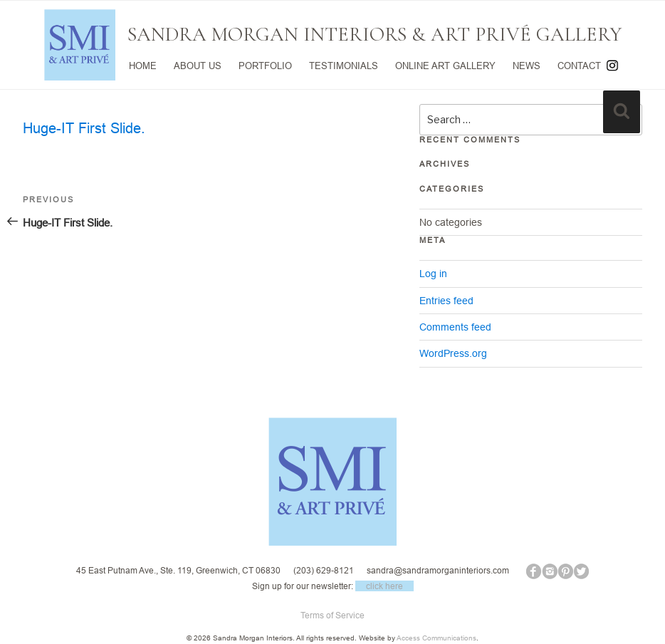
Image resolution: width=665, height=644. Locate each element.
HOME (143, 66)
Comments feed (455, 327)
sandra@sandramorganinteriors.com (438, 570)
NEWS (527, 66)
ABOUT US (198, 66)
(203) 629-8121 (324, 570)
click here (384, 586)
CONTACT (579, 66)
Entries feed (446, 301)
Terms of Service (332, 615)
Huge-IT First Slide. (84, 128)
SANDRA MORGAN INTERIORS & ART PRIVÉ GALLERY (375, 34)
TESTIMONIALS (344, 66)
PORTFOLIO (265, 66)
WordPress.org (453, 353)
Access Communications (436, 638)
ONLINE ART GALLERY (445, 66)
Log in (433, 274)
